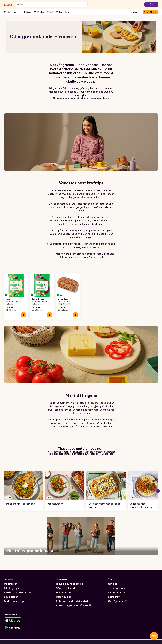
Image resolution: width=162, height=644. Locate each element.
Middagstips (11, 588)
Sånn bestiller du (66, 588)
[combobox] (53, 5)
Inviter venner (117, 593)
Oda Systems (118, 601)
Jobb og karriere (118, 588)
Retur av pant (64, 597)
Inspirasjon (11, 584)
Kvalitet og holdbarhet (17, 593)
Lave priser (11, 597)
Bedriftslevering (14, 601)
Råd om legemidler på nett (74, 605)
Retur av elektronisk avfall (72, 601)
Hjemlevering (64, 593)
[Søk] (18, 5)
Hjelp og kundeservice (70, 584)
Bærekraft (114, 597)
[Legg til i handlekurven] (24, 315)
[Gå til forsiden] (8, 5)
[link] (24, 491)
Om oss (113, 584)
